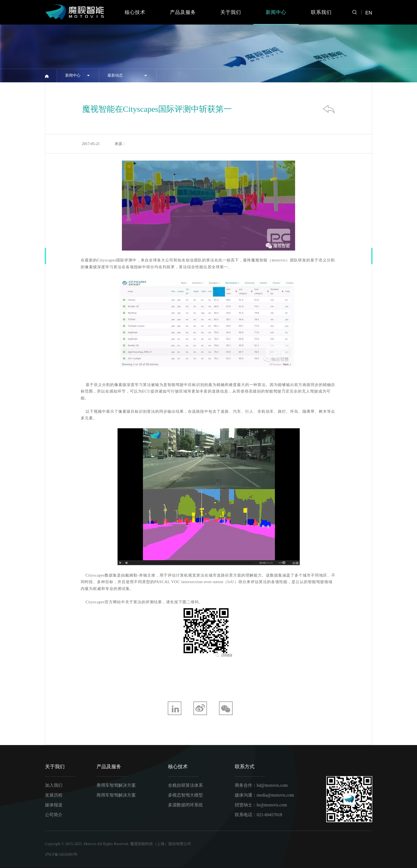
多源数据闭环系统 (185, 805)
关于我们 (231, 12)
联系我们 (321, 12)
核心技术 (135, 12)
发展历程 (54, 795)
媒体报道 (54, 805)
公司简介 (54, 815)
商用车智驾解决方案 (116, 795)
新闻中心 (276, 12)
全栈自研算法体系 (185, 785)
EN (369, 13)
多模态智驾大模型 (185, 795)
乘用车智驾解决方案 (116, 785)
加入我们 (54, 785)
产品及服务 (183, 12)
